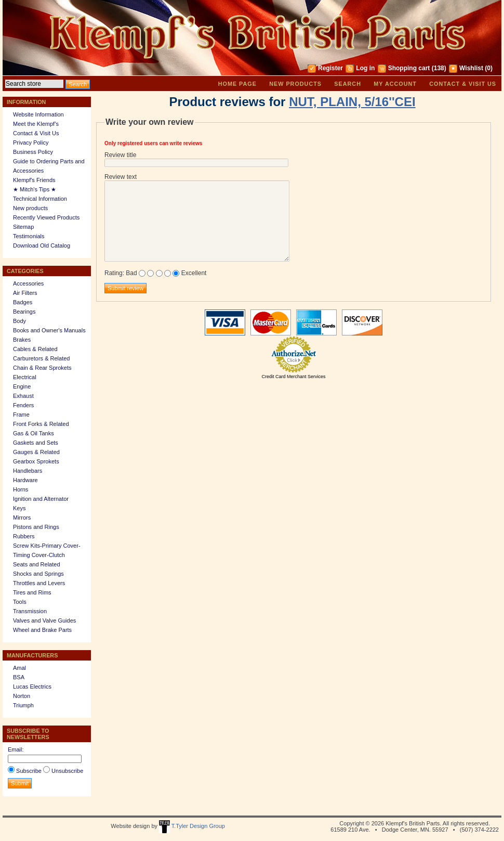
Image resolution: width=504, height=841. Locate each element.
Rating (114, 273)
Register (330, 68)
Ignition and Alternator (41, 499)
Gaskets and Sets (36, 443)
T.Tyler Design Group (192, 826)
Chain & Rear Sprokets (42, 368)
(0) (489, 68)
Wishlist (471, 68)
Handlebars (28, 471)
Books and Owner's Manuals (49, 330)
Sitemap (23, 227)
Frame (21, 415)
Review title (120, 155)
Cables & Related (35, 349)
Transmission (30, 611)
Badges (23, 302)
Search (348, 84)
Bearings (24, 312)
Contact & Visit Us (463, 84)
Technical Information (40, 199)
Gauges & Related (36, 452)
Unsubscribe (67, 771)
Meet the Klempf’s (36, 124)
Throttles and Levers (39, 583)
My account (395, 84)
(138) (439, 68)
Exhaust (23, 396)
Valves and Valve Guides (44, 620)
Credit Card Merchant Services (293, 377)
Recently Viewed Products (46, 217)
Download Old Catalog (42, 245)
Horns (21, 489)
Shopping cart (409, 68)
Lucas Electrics (32, 687)
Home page (237, 84)
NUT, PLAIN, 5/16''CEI (352, 102)
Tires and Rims (32, 592)
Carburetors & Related (41, 358)
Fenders (23, 405)
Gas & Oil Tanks (34, 433)
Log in (365, 68)
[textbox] (34, 84)
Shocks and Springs (38, 574)
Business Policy (33, 152)
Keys (19, 508)
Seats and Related (37, 564)
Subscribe (29, 771)
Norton (22, 696)
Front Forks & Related (41, 424)
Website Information (38, 114)
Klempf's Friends (34, 180)
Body (19, 321)
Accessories (28, 283)
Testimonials (29, 236)
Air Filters (25, 293)
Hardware (25, 480)
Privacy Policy (31, 143)
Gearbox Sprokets (36, 461)
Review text (121, 177)
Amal (19, 668)
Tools (20, 602)
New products (295, 84)
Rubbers (24, 536)
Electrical (25, 377)
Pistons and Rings (36, 527)
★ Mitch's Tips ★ (35, 189)
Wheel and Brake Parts (42, 630)
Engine (22, 386)
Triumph (23, 705)
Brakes (22, 340)
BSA (19, 677)
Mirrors (22, 517)
